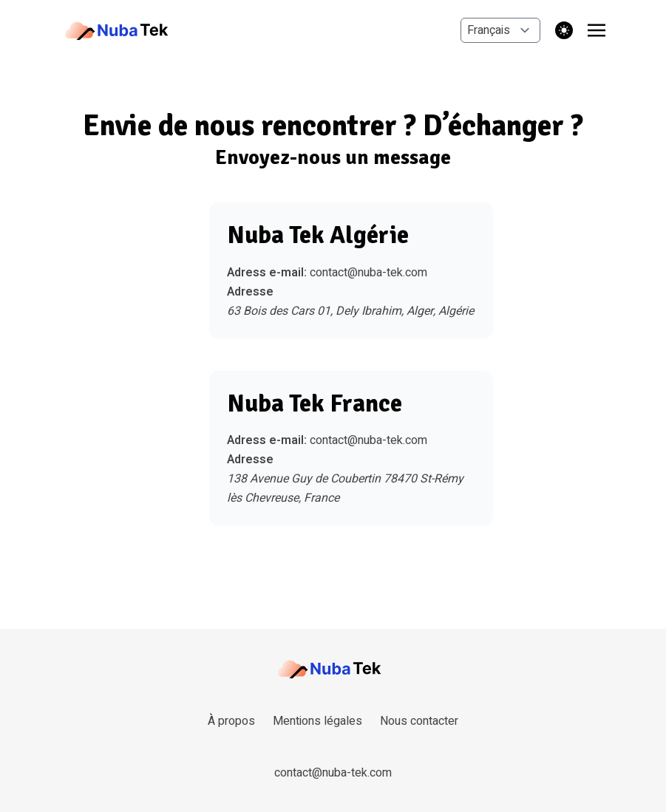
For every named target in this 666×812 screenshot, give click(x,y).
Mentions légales (317, 721)
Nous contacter (419, 721)
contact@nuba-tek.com (368, 273)
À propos (231, 721)
